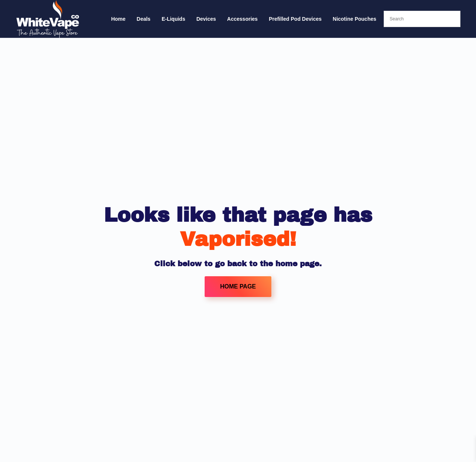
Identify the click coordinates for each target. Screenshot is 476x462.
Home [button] (118, 19)
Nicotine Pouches (355, 19)
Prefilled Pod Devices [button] (295, 19)
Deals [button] (144, 19)
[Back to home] (48, 19)
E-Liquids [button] (173, 19)
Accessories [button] (243, 19)
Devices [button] (206, 19)
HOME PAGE (238, 286)
